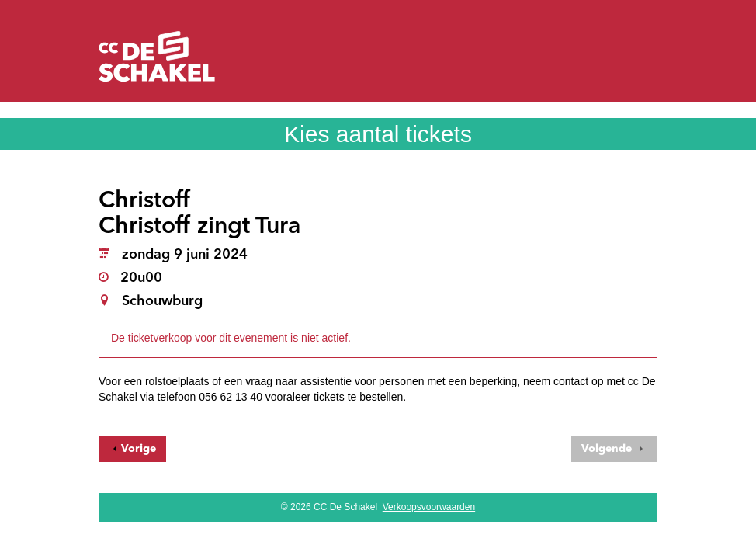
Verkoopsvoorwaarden (429, 507)
